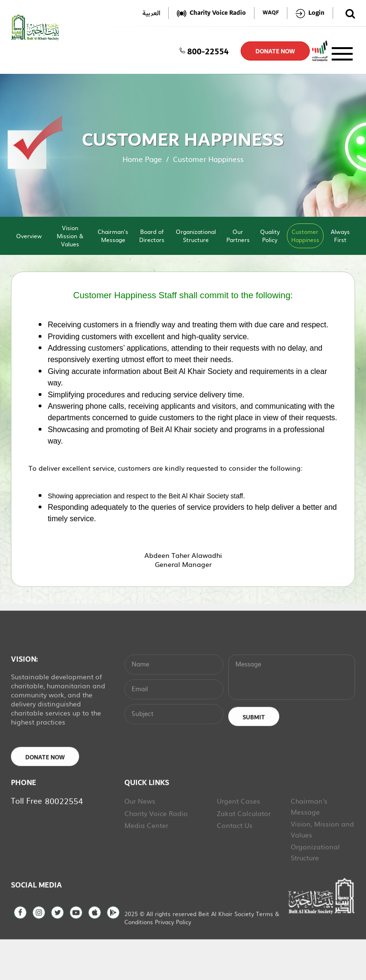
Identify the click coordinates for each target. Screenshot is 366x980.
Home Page (142, 159)
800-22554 (204, 51)
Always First (340, 236)
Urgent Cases (239, 840)
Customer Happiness (305, 236)
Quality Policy (270, 236)
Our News (140, 840)
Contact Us (235, 864)
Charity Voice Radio (156, 852)
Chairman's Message (113, 236)
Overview (29, 236)
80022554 (64, 840)
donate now (275, 51)
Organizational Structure (196, 236)
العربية (151, 13)
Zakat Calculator (244, 852)
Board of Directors (152, 236)
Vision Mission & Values (70, 236)
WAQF (271, 13)
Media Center (146, 864)
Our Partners (238, 236)
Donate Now (45, 797)
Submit (254, 757)
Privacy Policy (173, 961)
